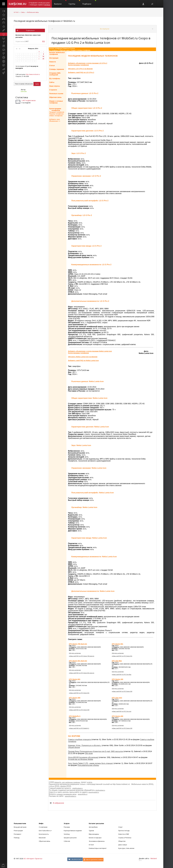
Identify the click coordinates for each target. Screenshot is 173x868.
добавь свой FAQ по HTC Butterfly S (79, 728)
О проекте (53, 90)
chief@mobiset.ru (77, 788)
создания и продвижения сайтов (66, 794)
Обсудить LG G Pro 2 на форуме (80, 69)
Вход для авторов (20, 827)
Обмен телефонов (56, 116)
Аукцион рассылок (70, 838)
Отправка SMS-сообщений (55, 74)
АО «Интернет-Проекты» (33, 859)
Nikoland (154, 858)
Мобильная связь (33, 12)
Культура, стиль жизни (126, 848)
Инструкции (54, 58)
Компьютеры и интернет (98, 848)
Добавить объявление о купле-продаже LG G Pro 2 (88, 63)
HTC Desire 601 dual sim (78, 661)
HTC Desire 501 (117, 644)
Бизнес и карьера (95, 838)
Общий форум (74, 747)
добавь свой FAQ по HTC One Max (121, 674)
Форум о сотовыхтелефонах (56, 102)
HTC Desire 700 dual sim (78, 644)
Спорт (120, 827)
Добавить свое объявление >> (55, 120)
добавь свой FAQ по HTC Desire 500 (79, 710)
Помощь (17, 838)
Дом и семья (123, 845)
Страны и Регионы (125, 838)
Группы (74, 3)
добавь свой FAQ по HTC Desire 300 (122, 691)
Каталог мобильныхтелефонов (57, 53)
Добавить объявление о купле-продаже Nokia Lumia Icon (90, 351)
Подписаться (30, 30)
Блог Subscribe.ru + (46, 831)
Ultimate (24, 91)
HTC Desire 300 (117, 679)
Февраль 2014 (33, 49)
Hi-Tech (16, 12)
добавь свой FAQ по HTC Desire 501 (122, 656)
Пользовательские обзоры (88, 765)
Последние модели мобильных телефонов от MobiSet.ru (44, 21)
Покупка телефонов (56, 114)
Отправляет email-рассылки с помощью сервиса (39, 4)
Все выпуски (105, 29)
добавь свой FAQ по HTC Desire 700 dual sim (82, 656)
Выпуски (60, 3)
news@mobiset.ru (94, 792)
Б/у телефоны (53, 50)
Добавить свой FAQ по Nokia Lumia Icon (83, 360)
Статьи (72, 48)
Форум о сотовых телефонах (81, 50)
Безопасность (44, 834)
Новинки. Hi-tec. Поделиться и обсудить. (85, 745)
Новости (66, 48)
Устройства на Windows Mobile (81, 759)
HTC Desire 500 (75, 698)
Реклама (67, 827)
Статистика (22, 97)
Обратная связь (64, 50)
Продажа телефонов (57, 112)
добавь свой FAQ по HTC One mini (121, 711)
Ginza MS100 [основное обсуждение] (83, 757)
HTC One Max (117, 661)
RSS (44, 41)
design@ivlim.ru (83, 794)
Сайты (52, 82)
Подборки (89, 3)
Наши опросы (55, 86)
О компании (43, 827)
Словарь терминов (57, 69)
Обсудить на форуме (75, 653)
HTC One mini (117, 698)
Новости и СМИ (124, 834)
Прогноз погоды (124, 831)
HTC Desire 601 (75, 679)
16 (43, 56)
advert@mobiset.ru (71, 796)
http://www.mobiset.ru (33, 74)
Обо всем (89, 753)
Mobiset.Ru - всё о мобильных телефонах (67, 782)
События (67, 841)
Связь (23, 12)
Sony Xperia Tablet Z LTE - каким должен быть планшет (91, 763)
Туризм (91, 831)
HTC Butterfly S (75, 716)
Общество (122, 841)
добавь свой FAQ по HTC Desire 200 (122, 728)
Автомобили (93, 827)
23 (43, 59)
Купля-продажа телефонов (55, 109)
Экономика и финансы (97, 841)
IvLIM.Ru (90, 782)
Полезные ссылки (56, 94)
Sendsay (67, 834)
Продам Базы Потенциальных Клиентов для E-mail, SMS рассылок (96, 751)
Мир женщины (94, 834)
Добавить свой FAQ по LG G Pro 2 (81, 72)
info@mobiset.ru (100, 790)
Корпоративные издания (73, 831)
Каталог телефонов (56, 48)
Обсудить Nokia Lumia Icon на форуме (83, 357)
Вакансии (42, 838)
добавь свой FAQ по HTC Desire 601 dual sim (82, 673)
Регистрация (18, 831)
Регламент (18, 834)
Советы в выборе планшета (79, 739)
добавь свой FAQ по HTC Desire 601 (79, 693)
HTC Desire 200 (117, 716)
